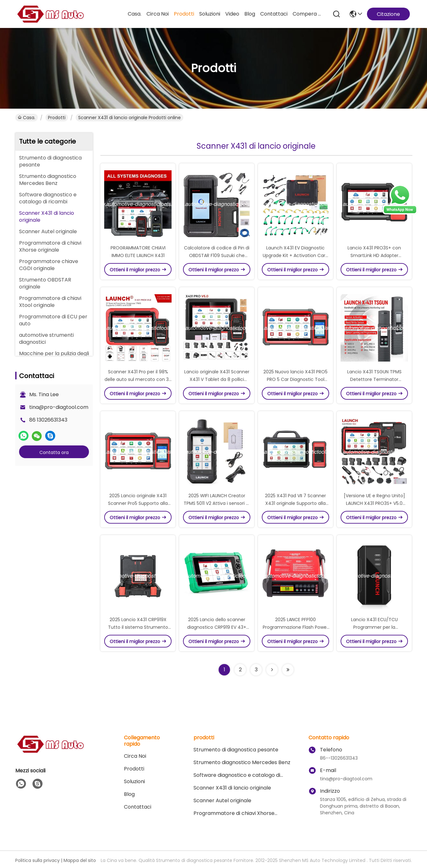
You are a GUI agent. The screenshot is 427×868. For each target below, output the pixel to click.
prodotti (184, 14)
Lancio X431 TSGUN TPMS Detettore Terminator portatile (374, 379)
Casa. (135, 14)
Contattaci (274, 14)
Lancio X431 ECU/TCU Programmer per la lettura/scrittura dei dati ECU (374, 627)
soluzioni (210, 14)
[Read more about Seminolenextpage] (272, 670)
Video (232, 14)
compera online (308, 14)
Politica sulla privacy (37, 860)
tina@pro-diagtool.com (59, 407)
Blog (250, 14)
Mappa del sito (80, 860)
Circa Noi (158, 14)
